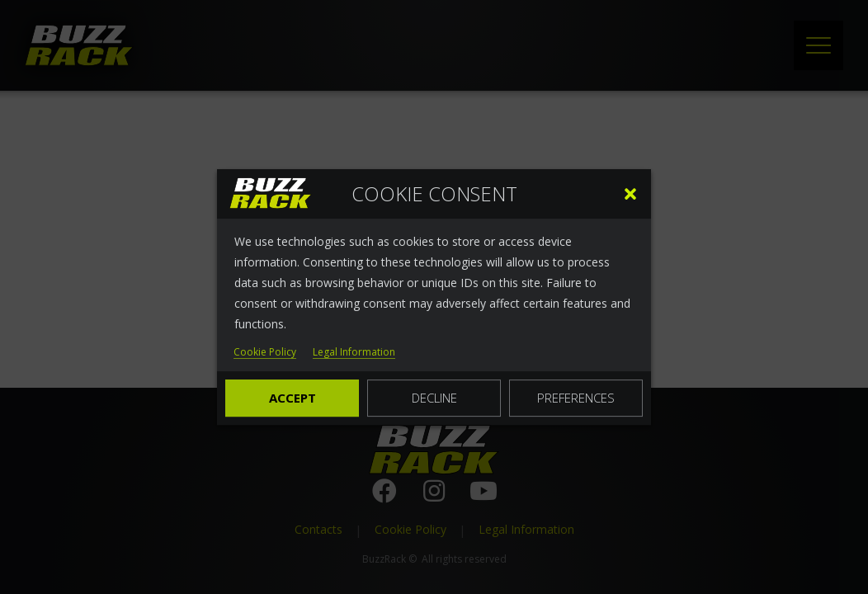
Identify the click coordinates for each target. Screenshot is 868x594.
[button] (630, 194)
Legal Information (354, 353)
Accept (292, 398)
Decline (434, 398)
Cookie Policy (265, 353)
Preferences (576, 398)
